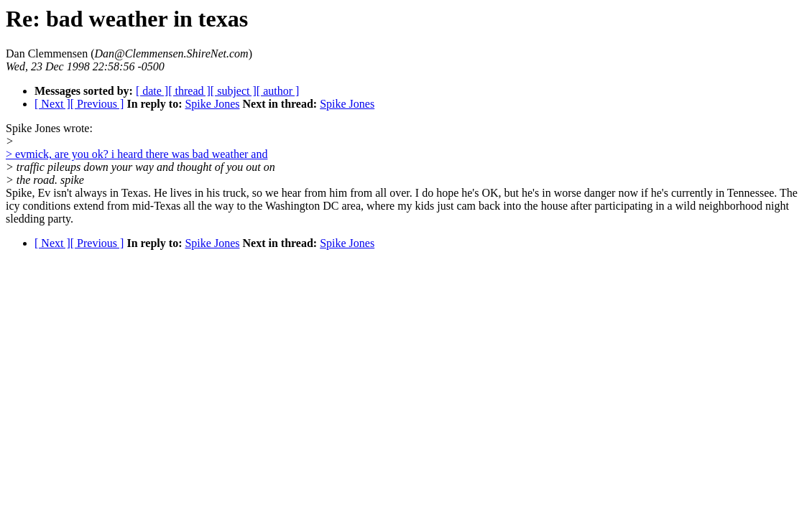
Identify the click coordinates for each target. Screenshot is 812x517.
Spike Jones (212, 104)
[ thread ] (189, 91)
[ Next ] (52, 104)
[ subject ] (234, 91)
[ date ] (152, 91)
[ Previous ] (97, 104)
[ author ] (278, 91)
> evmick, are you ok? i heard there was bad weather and (137, 154)
